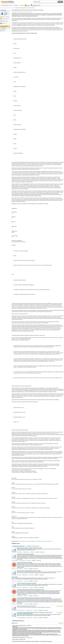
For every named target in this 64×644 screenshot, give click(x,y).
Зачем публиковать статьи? (7, 5)
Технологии (12, 8)
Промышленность (7, 8)
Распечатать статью (5, 20)
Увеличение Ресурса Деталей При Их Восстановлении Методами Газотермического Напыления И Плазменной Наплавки (35, 613)
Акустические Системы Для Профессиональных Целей (29, 571)
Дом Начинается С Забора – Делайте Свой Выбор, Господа (30, 548)
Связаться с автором (5, 17)
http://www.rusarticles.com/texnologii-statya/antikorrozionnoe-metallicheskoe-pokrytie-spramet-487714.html (35, 541)
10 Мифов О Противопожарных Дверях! (25, 554)
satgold (20, 575)
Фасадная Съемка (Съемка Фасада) (25, 563)
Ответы (29, 5)
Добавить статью (37, 5)
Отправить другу (5, 22)
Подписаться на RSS (5, 18)
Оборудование (3, 29)
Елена (14, 581)
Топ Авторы (16, 5)
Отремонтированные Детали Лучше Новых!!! (27, 606)
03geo (14, 569)
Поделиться (4, 23)
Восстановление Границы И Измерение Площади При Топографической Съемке (34, 598)
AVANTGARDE (16, 560)
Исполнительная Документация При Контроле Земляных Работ (31, 590)
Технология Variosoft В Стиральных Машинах (27, 583)
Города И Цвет (15, 577)
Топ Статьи (22, 5)
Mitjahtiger (20, 552)
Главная (1, 8)
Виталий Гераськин (22, 610)
